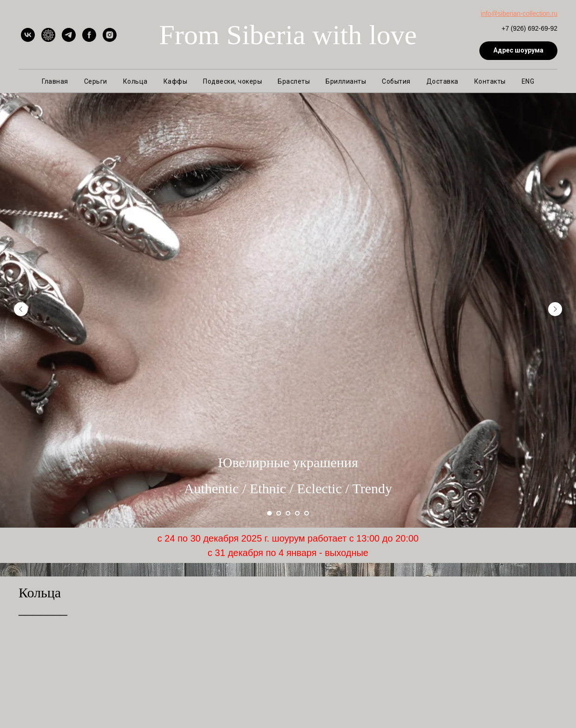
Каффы (176, 81)
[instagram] (110, 35)
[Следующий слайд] (555, 297)
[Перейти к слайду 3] (288, 513)
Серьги (96, 81)
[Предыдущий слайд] (21, 297)
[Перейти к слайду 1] (269, 513)
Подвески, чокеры (232, 81)
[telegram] (69, 35)
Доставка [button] (442, 81)
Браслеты (294, 81)
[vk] (28, 35)
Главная (55, 81)
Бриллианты (346, 81)
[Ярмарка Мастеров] (48, 35)
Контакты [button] (490, 81)
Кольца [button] (135, 81)
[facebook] (89, 35)
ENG (528, 81)
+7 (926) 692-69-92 (530, 28)
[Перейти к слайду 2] (279, 513)
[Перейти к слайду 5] (307, 513)
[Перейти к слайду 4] (297, 513)
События (396, 81)
